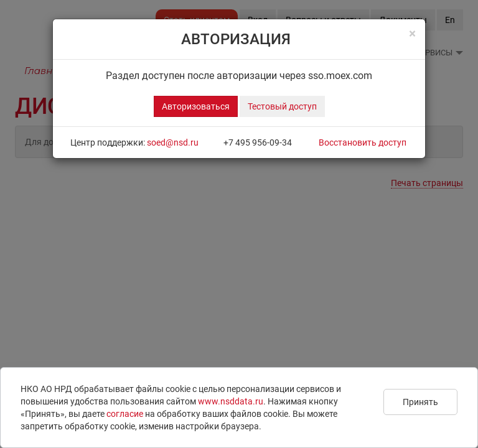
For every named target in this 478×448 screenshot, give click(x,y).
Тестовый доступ (282, 106)
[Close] (412, 34)
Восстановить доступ (363, 142)
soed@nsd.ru (173, 142)
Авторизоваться (196, 106)
